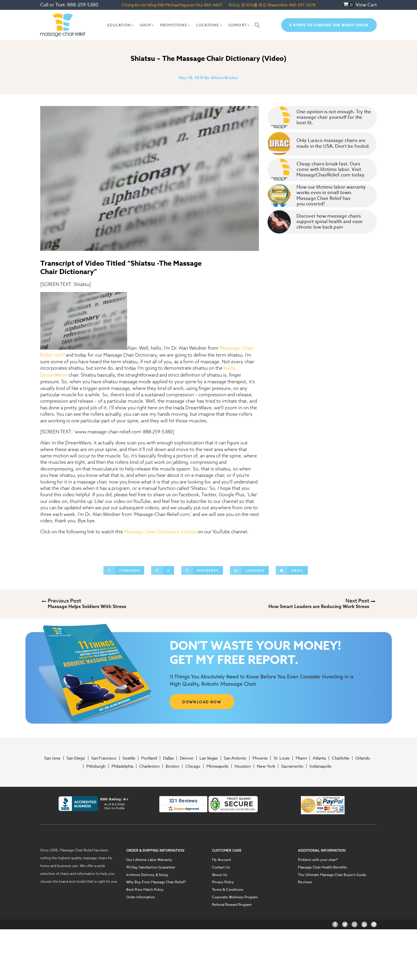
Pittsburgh (96, 766)
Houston (243, 766)
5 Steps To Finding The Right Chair (329, 25)
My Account (222, 860)
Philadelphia (122, 766)
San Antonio (235, 758)
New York (266, 766)
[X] (163, 570)
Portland (149, 758)
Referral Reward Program (232, 905)
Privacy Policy (223, 882)
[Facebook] (124, 570)
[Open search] (257, 25)
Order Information (141, 897)
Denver (187, 758)
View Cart (366, 5)
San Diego (76, 758)
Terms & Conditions (228, 890)
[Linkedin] (249, 570)
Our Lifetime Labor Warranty (149, 860)
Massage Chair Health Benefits (322, 867)
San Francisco (104, 758)
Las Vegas (209, 758)
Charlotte (341, 758)
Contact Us (221, 867)
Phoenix (260, 758)
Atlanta (319, 758)
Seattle (129, 758)
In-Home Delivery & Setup (147, 875)
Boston (172, 766)
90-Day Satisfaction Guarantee (151, 867)
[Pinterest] (202, 570)
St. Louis (282, 758)
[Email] (292, 570)
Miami (301, 758)
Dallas (168, 758)
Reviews (305, 882)
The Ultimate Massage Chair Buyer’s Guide (332, 875)
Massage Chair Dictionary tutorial (160, 532)
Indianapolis (320, 766)
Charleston (149, 766)
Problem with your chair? (318, 860)
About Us (220, 875)
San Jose (52, 758)
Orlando (363, 758)
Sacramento (292, 766)
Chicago (193, 766)
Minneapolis (217, 766)
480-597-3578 (302, 5)
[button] (121, 25)
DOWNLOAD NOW (202, 702)
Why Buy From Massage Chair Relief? (156, 882)
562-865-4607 (209, 5)
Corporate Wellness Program (235, 897)
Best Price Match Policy (145, 890)
